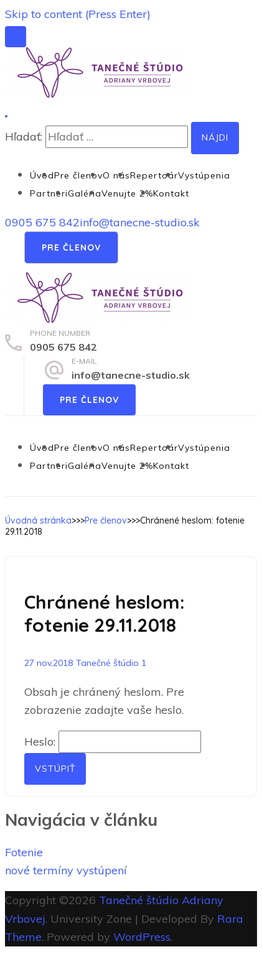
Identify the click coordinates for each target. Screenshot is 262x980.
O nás (116, 175)
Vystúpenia (204, 175)
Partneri (49, 193)
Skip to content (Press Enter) (78, 14)
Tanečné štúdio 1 (111, 663)
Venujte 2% (127, 193)
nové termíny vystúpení (66, 870)
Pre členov (78, 175)
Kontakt (171, 193)
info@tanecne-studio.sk (140, 222)
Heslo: (113, 742)
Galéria (85, 193)
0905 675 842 (42, 222)
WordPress (142, 937)
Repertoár (154, 175)
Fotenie (24, 852)
